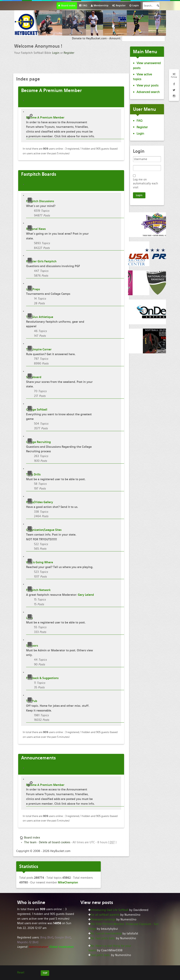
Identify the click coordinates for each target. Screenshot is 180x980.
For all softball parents (105, 915)
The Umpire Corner (39, 349)
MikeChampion (68, 882)
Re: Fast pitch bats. (103, 938)
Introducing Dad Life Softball (109, 910)
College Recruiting (38, 442)
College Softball (37, 410)
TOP (45, 973)
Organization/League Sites (44, 530)
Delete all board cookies (55, 842)
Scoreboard (34, 377)
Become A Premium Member (45, 118)
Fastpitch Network (38, 590)
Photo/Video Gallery (40, 502)
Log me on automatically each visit (146, 183)
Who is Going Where (40, 562)
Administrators (38, 947)
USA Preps (33, 289)
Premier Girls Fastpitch (41, 261)
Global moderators (61, 947)
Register (69, 53)
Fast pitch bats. (100, 955)
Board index (32, 838)
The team (30, 842)
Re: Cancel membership (106, 934)
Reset (21, 972)
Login (56, 53)
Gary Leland (86, 595)
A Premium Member (51, 90)
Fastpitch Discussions (40, 201)
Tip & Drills (33, 474)
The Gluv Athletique (40, 317)
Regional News (36, 229)
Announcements (38, 758)
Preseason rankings (103, 919)
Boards (39, 174)
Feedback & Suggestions (42, 678)
